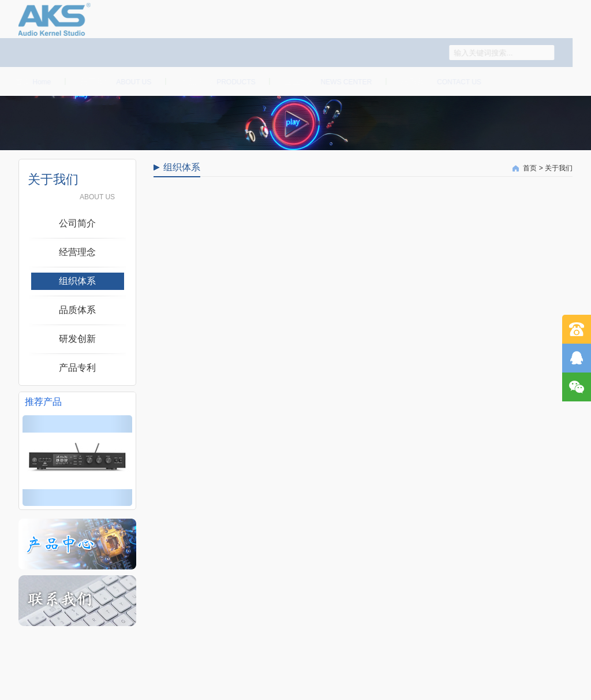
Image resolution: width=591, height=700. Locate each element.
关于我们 (113, 81)
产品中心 (216, 81)
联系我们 (439, 81)
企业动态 (326, 81)
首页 (30, 81)
